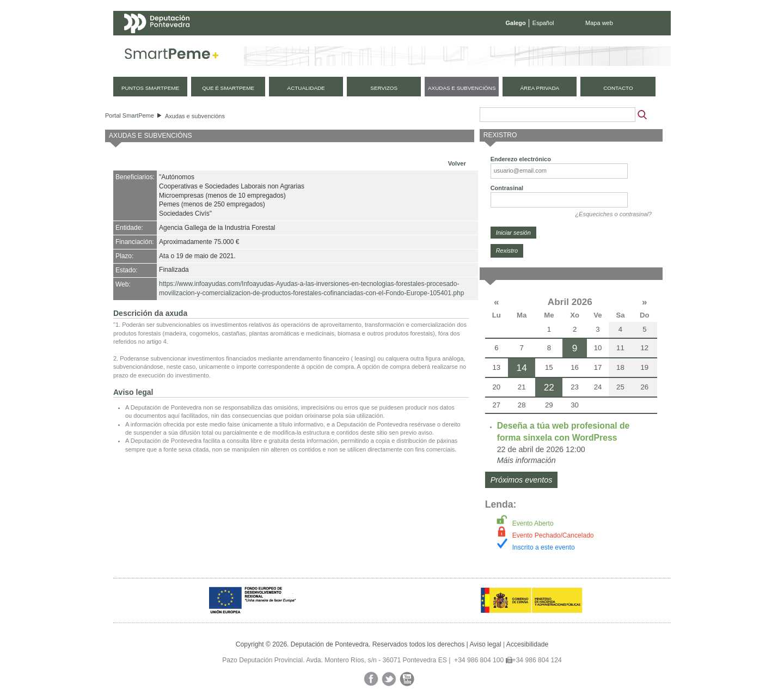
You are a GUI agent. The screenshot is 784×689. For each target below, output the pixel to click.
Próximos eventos (522, 480)
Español (543, 23)
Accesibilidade (527, 644)
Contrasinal (507, 188)
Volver (457, 163)
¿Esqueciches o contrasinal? (613, 214)
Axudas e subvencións (195, 116)
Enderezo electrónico (521, 159)
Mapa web (599, 23)
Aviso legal (485, 644)
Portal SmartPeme (130, 115)
